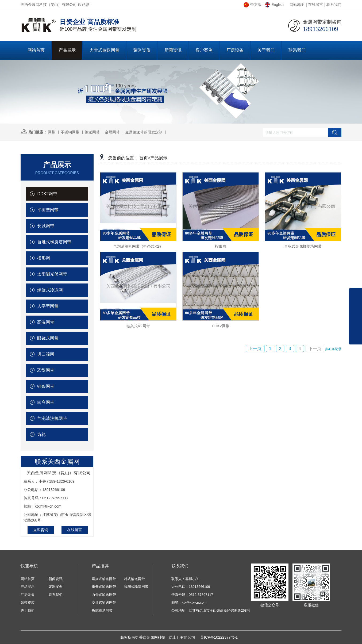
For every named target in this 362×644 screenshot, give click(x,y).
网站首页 (28, 579)
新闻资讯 (56, 579)
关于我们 (28, 610)
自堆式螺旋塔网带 (51, 242)
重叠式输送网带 (104, 587)
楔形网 (40, 258)
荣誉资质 (28, 602)
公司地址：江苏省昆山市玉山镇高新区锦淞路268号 (211, 610)
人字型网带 (44, 306)
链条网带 (42, 386)
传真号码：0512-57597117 (192, 595)
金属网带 (112, 132)
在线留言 (315, 5)
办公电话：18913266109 (191, 587)
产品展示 (159, 158)
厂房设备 (28, 595)
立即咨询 (41, 530)
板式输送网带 (102, 610)
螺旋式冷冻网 (46, 290)
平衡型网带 (44, 210)
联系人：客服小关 (185, 579)
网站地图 (297, 5)
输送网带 (92, 132)
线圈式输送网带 (136, 587)
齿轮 (38, 434)
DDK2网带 (44, 194)
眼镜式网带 (44, 338)
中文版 (253, 5)
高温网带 (42, 322)
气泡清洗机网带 (49, 418)
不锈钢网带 (70, 132)
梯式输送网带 (134, 579)
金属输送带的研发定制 (144, 132)
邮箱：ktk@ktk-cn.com (189, 602)
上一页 (255, 349)
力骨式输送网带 (104, 595)
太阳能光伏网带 (49, 274)
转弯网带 (42, 402)
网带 (52, 132)
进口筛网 (42, 354)
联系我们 (334, 5)
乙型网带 (42, 370)
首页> (145, 158)
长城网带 (42, 226)
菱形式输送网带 (104, 602)
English (274, 5)
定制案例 (56, 587)
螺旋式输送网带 (104, 579)
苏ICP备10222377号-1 (219, 637)
